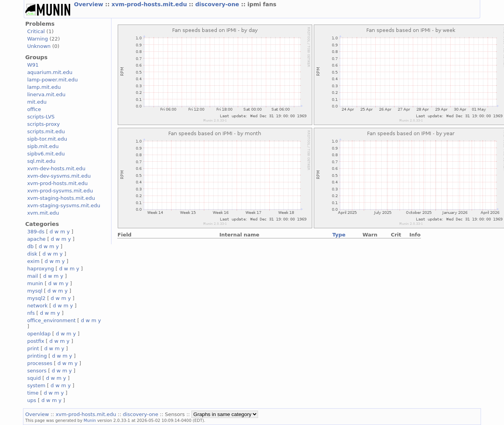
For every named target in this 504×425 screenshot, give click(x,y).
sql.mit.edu (42, 161)
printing (37, 356)
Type (339, 235)
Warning (38, 39)
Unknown (39, 46)
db (30, 246)
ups (32, 400)
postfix (36, 341)
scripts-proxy (44, 124)
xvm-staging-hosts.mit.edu (61, 198)
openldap (39, 334)
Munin (90, 420)
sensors (37, 371)
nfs (31, 313)
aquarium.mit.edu (50, 72)
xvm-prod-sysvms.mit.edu (60, 191)
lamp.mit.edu (44, 87)
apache (36, 239)
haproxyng (41, 269)
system (36, 385)
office (34, 109)
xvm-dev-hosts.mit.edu (56, 168)
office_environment (52, 320)
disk (32, 254)
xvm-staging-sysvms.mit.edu (64, 205)
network (38, 306)
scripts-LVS (41, 117)
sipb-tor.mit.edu (47, 139)
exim (34, 261)
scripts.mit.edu (46, 131)
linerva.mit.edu (46, 94)
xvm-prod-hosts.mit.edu (150, 4)
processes (40, 363)
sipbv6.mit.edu (46, 154)
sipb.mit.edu (43, 146)
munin (35, 283)
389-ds (36, 232)
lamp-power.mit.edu (53, 80)
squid (34, 378)
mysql (35, 291)
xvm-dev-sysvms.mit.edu (59, 176)
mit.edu (37, 102)
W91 (33, 65)
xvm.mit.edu (43, 213)
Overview (90, 4)
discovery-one (218, 4)
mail (33, 276)
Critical (36, 31)
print (33, 348)
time (33, 393)
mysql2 (36, 298)
